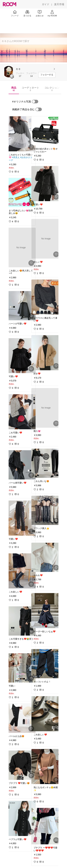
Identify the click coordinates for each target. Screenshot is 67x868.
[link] (21, 134)
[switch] (35, 102)
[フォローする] (47, 75)
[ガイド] (46, 4)
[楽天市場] (59, 4)
